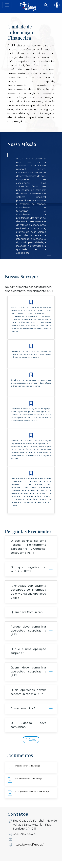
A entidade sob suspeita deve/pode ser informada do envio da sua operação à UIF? (28, 598)
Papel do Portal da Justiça (28, 772)
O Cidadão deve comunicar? (28, 732)
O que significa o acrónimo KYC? (28, 576)
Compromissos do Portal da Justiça (32, 798)
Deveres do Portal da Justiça (29, 785)
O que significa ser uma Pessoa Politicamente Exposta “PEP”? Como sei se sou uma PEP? (28, 553)
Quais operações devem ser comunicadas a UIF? (28, 699)
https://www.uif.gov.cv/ (29, 851)
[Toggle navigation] (7, 5)
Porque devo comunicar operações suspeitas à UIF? (28, 637)
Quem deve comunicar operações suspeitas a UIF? (28, 678)
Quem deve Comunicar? (27, 619)
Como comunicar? (23, 715)
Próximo (31, 746)
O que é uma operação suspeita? (28, 658)
